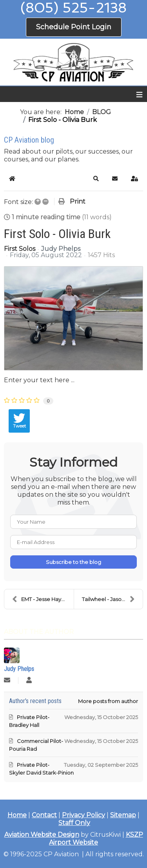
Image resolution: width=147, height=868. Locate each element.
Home (17, 815)
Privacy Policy (83, 815)
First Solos (20, 249)
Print (78, 201)
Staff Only (74, 823)
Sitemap (123, 815)
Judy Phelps (61, 249)
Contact (44, 815)
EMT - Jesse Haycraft (42, 599)
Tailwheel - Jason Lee (109, 599)
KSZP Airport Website (96, 838)
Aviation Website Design (42, 835)
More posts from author (108, 701)
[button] (96, 179)
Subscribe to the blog (73, 562)
